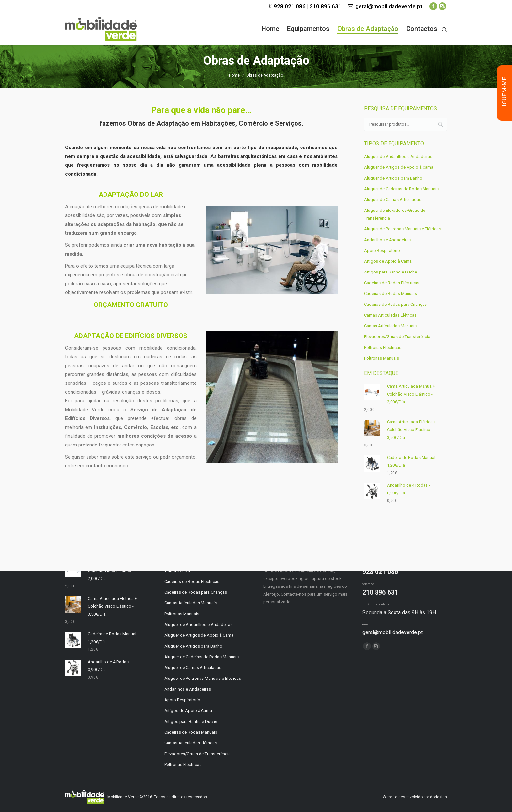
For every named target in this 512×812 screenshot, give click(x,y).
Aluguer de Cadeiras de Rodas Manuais (401, 189)
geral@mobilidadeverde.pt (389, 6)
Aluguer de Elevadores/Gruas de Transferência (395, 214)
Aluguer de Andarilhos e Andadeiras (398, 156)
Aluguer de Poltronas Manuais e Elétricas (402, 229)
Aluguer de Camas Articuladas (393, 200)
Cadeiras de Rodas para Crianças (395, 304)
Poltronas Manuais (382, 358)
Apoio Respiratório (382, 250)
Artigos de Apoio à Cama (388, 261)
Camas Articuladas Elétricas (390, 315)
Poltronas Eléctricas (383, 347)
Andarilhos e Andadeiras (387, 240)
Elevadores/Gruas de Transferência (397, 337)
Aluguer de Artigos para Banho (393, 178)
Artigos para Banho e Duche (391, 272)
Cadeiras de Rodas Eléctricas (392, 283)
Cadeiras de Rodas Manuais (391, 294)
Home (234, 75)
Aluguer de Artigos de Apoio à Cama (399, 167)
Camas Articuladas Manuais (390, 326)
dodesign (439, 797)
